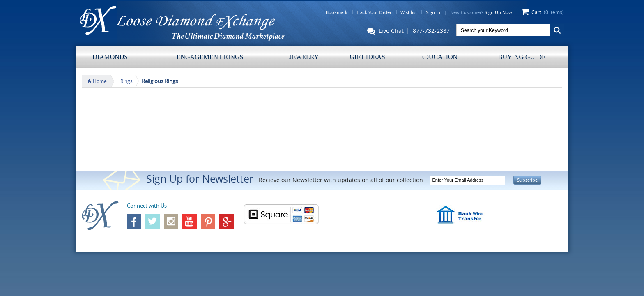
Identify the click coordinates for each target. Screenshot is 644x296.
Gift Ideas (368, 57)
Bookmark (337, 12)
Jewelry (304, 57)
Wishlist (409, 12)
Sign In (433, 12)
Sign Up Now (498, 12)
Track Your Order (374, 12)
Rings (126, 81)
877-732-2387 (431, 31)
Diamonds (110, 57)
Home (100, 81)
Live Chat (385, 31)
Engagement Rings (210, 57)
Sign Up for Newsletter (200, 179)
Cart (548, 12)
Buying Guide (522, 57)
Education (439, 57)
